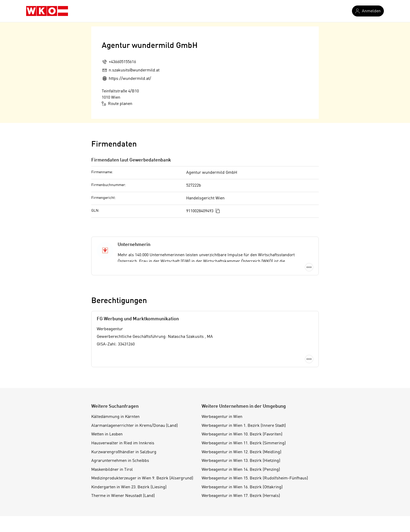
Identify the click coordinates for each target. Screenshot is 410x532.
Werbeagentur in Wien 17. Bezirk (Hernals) (241, 496)
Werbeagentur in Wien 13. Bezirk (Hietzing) (241, 461)
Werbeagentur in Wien (222, 417)
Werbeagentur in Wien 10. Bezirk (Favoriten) (242, 434)
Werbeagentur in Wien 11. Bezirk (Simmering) (244, 443)
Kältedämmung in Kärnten (115, 417)
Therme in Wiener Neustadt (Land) (123, 496)
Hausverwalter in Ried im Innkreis (123, 443)
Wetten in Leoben (107, 434)
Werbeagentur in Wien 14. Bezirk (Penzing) (241, 470)
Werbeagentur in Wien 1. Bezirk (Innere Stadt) (244, 426)
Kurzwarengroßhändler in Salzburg (124, 452)
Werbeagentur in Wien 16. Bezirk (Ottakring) (242, 487)
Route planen (117, 104)
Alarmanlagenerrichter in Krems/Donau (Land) (135, 426)
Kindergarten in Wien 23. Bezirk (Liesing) (129, 487)
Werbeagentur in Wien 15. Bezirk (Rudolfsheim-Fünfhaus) (255, 478)
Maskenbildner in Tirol (112, 470)
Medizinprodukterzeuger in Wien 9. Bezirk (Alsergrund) (142, 478)
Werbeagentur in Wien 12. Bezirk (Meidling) (241, 452)
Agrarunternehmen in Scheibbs (120, 461)
